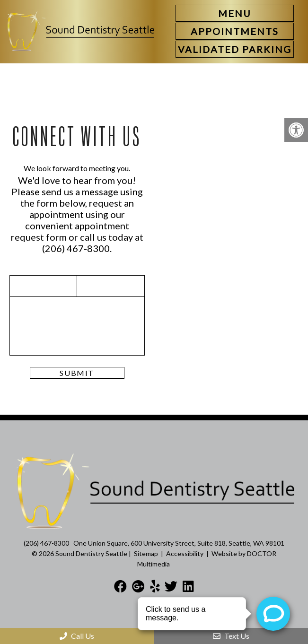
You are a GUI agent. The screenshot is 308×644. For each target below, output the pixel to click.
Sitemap (146, 553)
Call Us (77, 636)
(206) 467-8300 (76, 248)
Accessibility (185, 553)
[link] (235, 31)
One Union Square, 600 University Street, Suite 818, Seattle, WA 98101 (179, 543)
